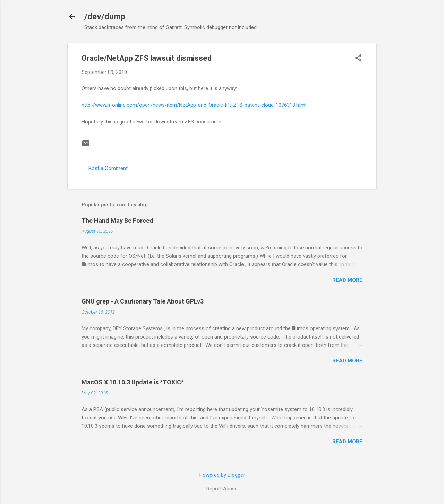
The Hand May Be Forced (117, 220)
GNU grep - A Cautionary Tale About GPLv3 (143, 301)
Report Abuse (222, 489)
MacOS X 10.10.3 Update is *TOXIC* (133, 382)
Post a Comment (108, 168)
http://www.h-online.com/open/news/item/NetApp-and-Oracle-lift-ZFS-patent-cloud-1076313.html (194, 105)
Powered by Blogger (222, 475)
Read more (347, 280)
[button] (358, 59)
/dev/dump (105, 17)
